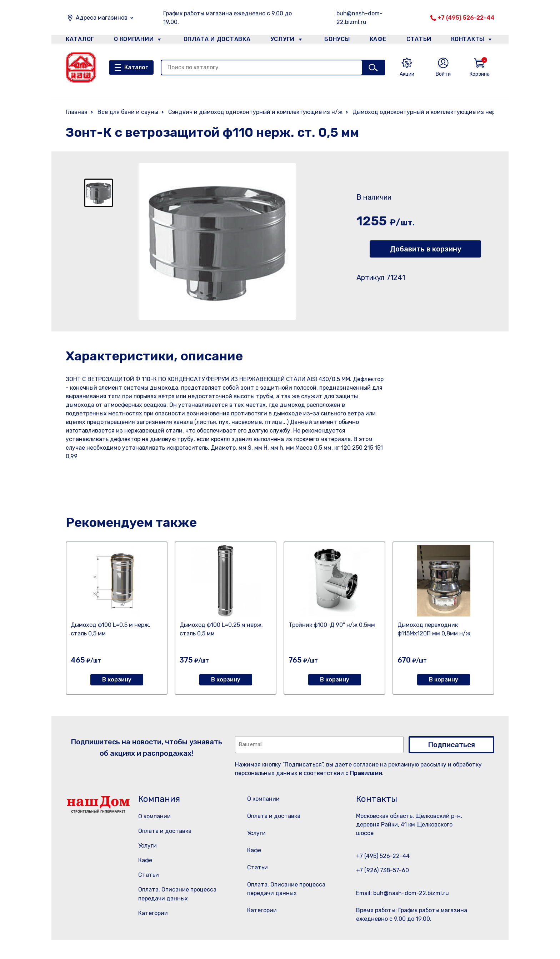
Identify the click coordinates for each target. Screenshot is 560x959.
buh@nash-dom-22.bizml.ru (359, 18)
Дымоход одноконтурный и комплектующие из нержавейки (436, 112)
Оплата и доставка (214, 41)
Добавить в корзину (426, 249)
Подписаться (451, 745)
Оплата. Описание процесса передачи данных (288, 907)
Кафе (377, 41)
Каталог (79, 41)
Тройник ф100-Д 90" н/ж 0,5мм (332, 625)
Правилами (366, 773)
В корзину (117, 680)
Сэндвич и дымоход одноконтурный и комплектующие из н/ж (255, 112)
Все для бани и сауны (128, 112)
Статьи (421, 41)
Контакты (472, 41)
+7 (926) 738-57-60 (382, 870)
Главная (77, 112)
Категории (153, 913)
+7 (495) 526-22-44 (466, 18)
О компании (134, 41)
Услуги (280, 41)
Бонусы (334, 41)
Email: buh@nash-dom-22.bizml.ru (402, 893)
